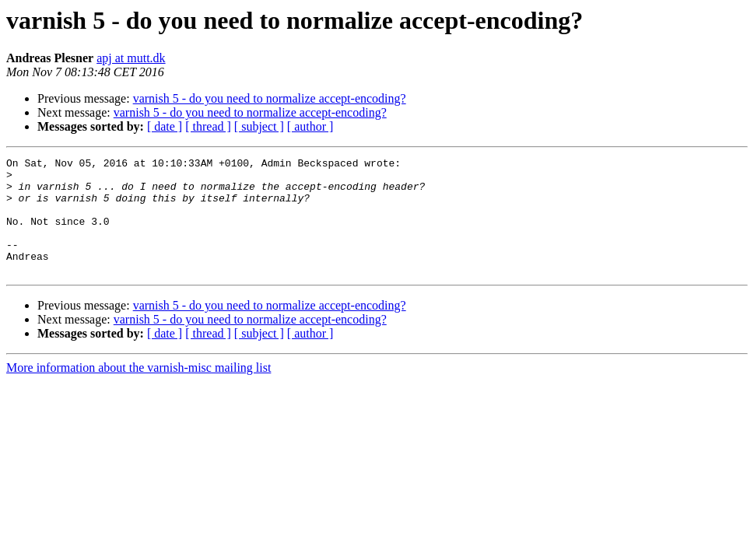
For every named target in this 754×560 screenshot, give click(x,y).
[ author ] (310, 126)
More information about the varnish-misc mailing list (139, 391)
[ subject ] (259, 126)
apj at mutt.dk (131, 58)
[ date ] (165, 126)
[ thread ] (208, 126)
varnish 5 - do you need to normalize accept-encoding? (270, 98)
